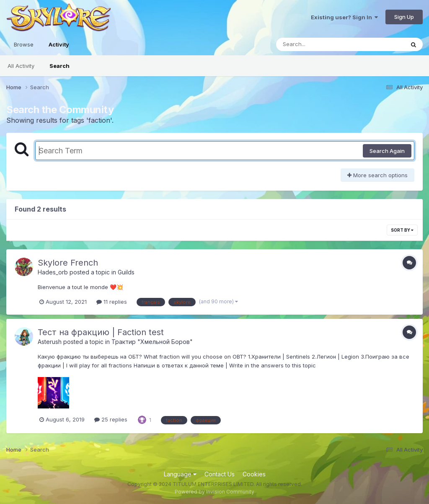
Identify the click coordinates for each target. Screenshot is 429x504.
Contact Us (220, 474)
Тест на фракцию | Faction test (101, 332)
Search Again (387, 151)
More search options (377, 175)
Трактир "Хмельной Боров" (152, 342)
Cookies (254, 474)
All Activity (21, 66)
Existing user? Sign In (344, 17)
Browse (24, 44)
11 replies (112, 302)
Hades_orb (53, 272)
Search (59, 66)
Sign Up (404, 17)
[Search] (317, 44)
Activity (59, 48)
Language (180, 474)
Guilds (126, 272)
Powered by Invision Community (214, 492)
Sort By (402, 230)
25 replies (111, 419)
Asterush (50, 342)
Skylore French (68, 263)
